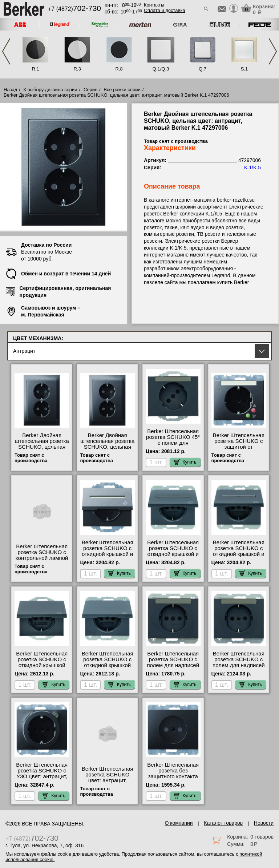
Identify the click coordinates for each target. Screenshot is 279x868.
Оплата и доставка (165, 10)
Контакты (154, 5)
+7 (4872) (74, 9)
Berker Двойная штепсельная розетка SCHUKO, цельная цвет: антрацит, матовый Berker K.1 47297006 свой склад (107, 450)
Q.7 (203, 69)
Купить (185, 462)
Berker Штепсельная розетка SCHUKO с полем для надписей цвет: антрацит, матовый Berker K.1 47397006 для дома (173, 668)
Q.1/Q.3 (161, 69)
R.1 (35, 69)
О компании (179, 823)
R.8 (119, 69)
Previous (6, 51)
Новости (264, 823)
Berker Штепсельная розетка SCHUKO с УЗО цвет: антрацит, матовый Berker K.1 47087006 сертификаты (42, 779)
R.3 (77, 69)
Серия (90, 90)
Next (273, 51)
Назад (10, 90)
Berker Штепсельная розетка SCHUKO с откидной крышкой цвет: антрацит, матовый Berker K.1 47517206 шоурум (108, 668)
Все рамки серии (122, 90)
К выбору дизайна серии (50, 90)
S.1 (244, 69)
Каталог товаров (223, 823)
